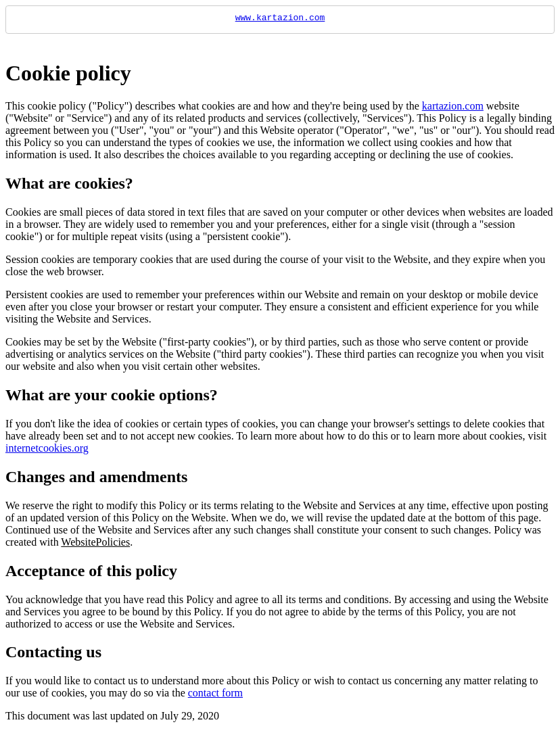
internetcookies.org (47, 450)
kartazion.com (453, 108)
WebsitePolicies (95, 544)
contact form (215, 695)
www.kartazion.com (280, 19)
